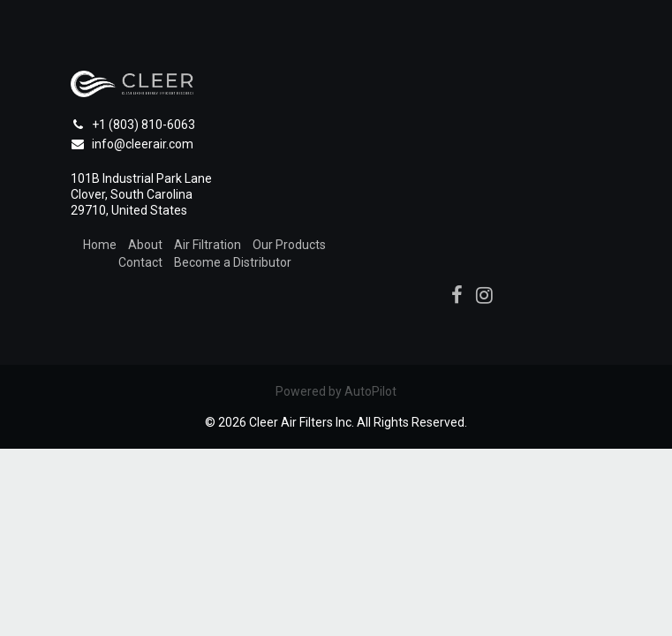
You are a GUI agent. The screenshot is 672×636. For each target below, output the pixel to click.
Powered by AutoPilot (336, 391)
